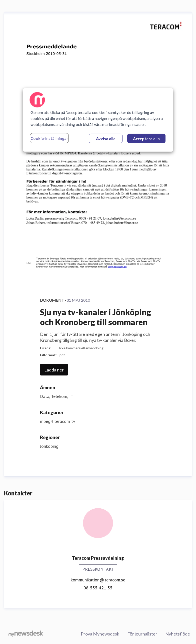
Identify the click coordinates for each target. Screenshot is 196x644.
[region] (98, 120)
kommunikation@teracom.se (98, 580)
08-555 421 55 (98, 588)
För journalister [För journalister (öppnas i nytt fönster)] (142, 634)
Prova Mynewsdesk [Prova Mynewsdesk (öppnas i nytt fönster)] (100, 634)
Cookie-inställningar (49, 138)
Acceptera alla (146, 138)
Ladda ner (54, 370)
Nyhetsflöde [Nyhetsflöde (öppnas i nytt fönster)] (178, 634)
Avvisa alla (106, 138)
